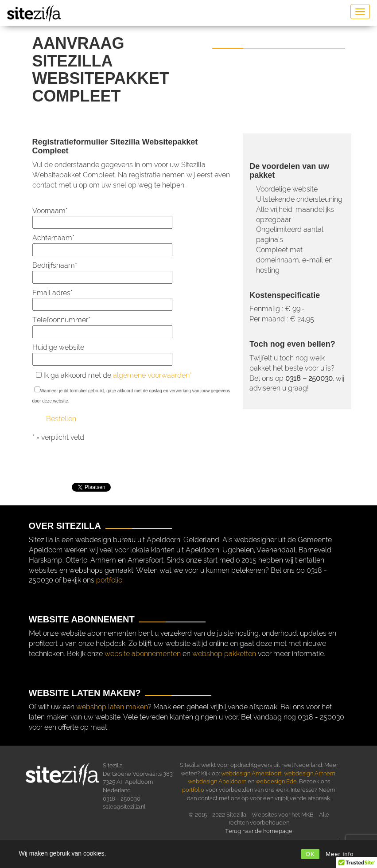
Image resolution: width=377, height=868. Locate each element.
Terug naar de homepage (259, 831)
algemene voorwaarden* (152, 375)
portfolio (109, 580)
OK (310, 854)
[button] (357, 860)
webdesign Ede (276, 781)
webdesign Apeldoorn (217, 781)
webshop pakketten (224, 654)
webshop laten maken (112, 707)
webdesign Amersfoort (251, 773)
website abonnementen (143, 654)
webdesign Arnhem (310, 773)
